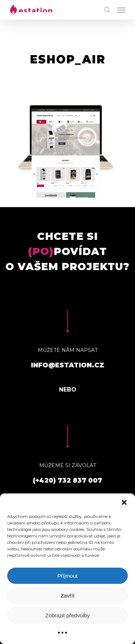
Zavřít (67, 596)
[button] (124, 502)
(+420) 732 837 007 (67, 480)
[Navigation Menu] (121, 10)
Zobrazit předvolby (67, 615)
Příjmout (68, 576)
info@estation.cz (68, 365)
